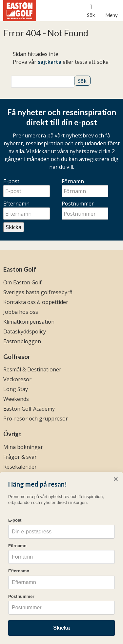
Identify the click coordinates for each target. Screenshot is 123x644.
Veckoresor (17, 379)
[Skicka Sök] (82, 81)
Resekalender (20, 467)
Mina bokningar (23, 447)
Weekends (16, 399)
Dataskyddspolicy (25, 331)
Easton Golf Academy (29, 409)
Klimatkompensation (29, 322)
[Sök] (43, 82)
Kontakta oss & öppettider (36, 302)
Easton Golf (20, 269)
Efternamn (16, 204)
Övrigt (12, 434)
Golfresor (17, 357)
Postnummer (78, 204)
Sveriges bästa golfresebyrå (38, 292)
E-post (11, 181)
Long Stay (16, 389)
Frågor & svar (20, 457)
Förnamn (73, 181)
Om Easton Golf (22, 282)
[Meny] (112, 11)
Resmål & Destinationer (32, 369)
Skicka (14, 227)
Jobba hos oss (21, 312)
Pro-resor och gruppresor (36, 419)
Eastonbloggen (22, 341)
